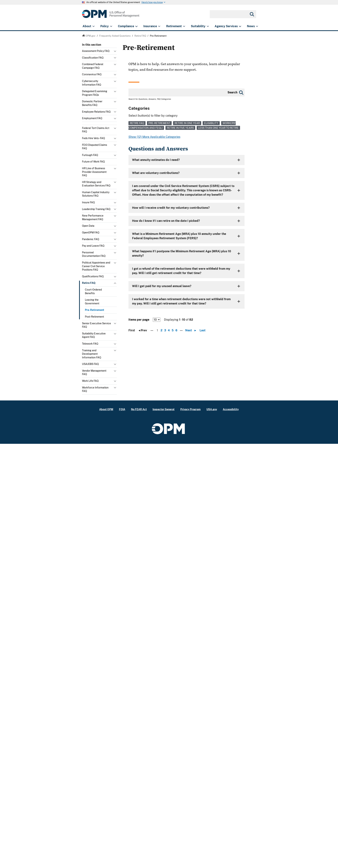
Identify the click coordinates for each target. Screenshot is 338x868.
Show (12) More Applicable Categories (154, 137)
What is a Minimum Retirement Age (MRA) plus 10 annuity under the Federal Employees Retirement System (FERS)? (179, 236)
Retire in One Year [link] (187, 123)
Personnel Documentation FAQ (94, 254)
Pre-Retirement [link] (159, 123)
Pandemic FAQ (91, 239)
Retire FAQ (89, 283)
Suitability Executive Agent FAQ (94, 335)
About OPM (106, 409)
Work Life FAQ (90, 381)
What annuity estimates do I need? (156, 160)
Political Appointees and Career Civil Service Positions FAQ (96, 266)
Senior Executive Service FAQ (96, 325)
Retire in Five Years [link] (180, 128)
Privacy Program (190, 409)
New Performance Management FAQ (93, 217)
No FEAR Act (139, 409)
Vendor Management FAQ (94, 373)
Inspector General (164, 409)
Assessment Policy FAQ (96, 51)
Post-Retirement (94, 317)
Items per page (139, 320)
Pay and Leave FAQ (93, 246)
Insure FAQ (88, 202)
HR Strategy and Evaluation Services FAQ (96, 184)
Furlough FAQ (90, 155)
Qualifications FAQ (93, 276)
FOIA (122, 409)
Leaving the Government (92, 302)
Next (191, 330)
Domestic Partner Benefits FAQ (92, 103)
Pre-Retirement (95, 310)
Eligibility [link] (211, 123)
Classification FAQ (93, 58)
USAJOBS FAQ (90, 364)
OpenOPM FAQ (91, 233)
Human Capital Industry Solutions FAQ (96, 194)
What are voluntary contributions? (156, 173)
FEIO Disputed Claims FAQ (95, 147)
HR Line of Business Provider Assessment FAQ (94, 172)
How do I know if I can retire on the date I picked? (166, 221)
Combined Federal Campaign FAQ (93, 66)
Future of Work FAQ (93, 162)
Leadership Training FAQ (96, 209)
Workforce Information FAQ (95, 389)
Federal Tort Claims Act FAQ (96, 130)
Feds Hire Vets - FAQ (93, 138)
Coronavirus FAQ (92, 74)
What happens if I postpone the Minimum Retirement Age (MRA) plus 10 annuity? (182, 253)
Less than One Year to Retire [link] (218, 128)
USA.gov (212, 409)
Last (203, 330)
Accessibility (231, 409)
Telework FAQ (90, 344)
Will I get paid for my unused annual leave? (162, 286)
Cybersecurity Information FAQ (92, 83)
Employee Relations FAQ (96, 112)
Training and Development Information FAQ (92, 354)
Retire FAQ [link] (137, 123)
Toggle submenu (115, 52)
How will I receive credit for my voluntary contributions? (171, 208)
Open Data (88, 226)
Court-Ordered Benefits (93, 291)
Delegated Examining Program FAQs (95, 93)
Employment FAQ (92, 118)
